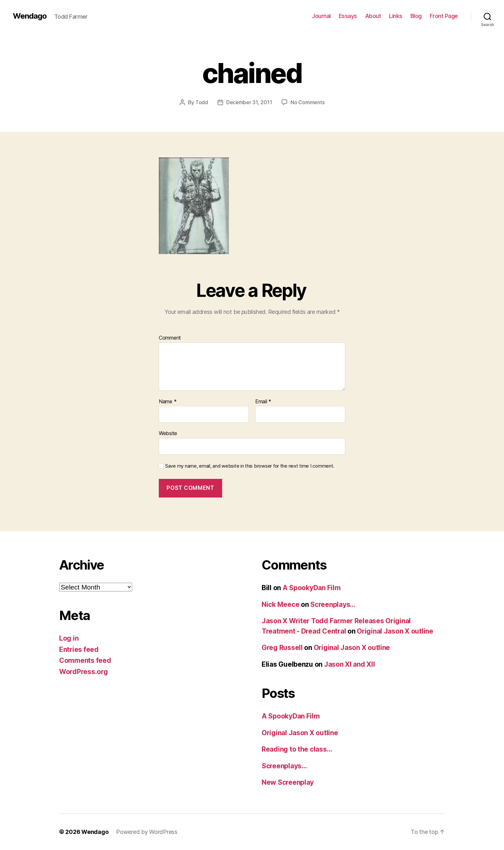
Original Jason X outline (395, 631)
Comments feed (85, 660)
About (373, 16)
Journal (321, 16)
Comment (170, 338)
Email (263, 402)
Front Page (444, 16)
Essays (348, 16)
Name (168, 402)
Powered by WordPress (147, 832)
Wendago (30, 16)
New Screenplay (288, 782)
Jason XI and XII (350, 664)
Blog (416, 16)
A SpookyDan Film (312, 588)
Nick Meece (280, 604)
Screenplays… (333, 604)
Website (168, 433)
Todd (202, 102)
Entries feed (79, 649)
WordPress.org (84, 672)
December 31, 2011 (249, 102)
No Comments (307, 102)
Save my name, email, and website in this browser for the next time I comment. (250, 466)
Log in (69, 638)
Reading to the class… (297, 749)
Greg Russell (282, 648)
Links (396, 16)
